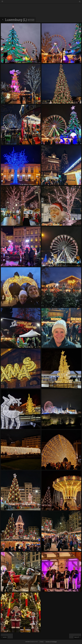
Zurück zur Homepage (51, 642)
